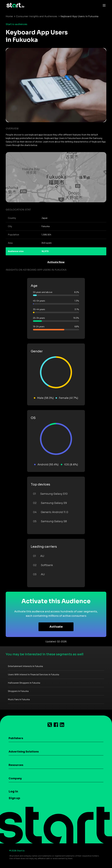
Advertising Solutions (24, 752)
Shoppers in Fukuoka (18, 691)
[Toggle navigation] (103, 5)
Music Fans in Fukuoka (19, 699)
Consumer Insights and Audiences (37, 16)
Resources (16, 765)
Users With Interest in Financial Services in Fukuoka (33, 675)
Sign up (14, 798)
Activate (56, 627)
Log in (13, 791)
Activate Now (56, 262)
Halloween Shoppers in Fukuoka (24, 683)
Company (15, 778)
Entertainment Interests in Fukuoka (25, 666)
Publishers (16, 738)
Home (9, 16)
